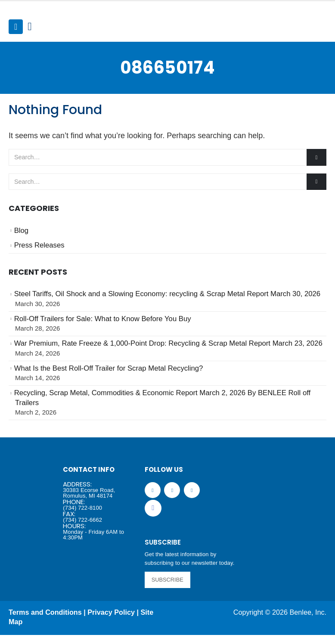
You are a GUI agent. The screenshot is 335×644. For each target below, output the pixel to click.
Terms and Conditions (45, 612)
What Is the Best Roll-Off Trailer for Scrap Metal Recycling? (109, 368)
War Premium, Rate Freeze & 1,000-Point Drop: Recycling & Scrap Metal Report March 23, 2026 (168, 343)
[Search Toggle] (29, 27)
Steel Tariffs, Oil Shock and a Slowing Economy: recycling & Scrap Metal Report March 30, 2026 (167, 294)
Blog (21, 231)
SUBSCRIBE (167, 580)
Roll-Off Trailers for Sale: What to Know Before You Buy (103, 319)
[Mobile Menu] (16, 27)
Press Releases (39, 245)
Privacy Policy (111, 612)
